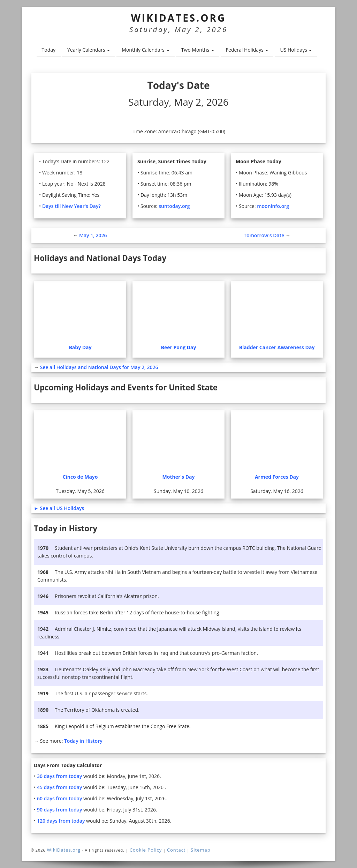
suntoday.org (175, 206)
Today (49, 50)
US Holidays (296, 50)
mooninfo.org (274, 206)
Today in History (85, 741)
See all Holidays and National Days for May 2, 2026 (102, 367)
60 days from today (61, 798)
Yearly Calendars (89, 50)
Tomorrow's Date (264, 235)
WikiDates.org (179, 18)
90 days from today (61, 810)
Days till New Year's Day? (73, 206)
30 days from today (61, 776)
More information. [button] (251, 857)
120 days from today (63, 821)
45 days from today (61, 787)
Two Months (198, 50)
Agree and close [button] (318, 849)
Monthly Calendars (145, 50)
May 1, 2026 (93, 235)
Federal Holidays (247, 50)
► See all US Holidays (60, 508)
